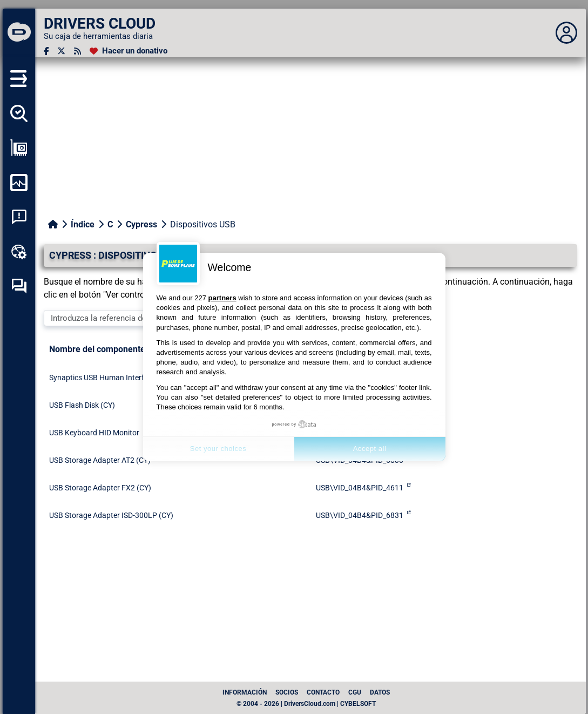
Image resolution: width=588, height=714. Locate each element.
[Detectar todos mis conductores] (19, 113)
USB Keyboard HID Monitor (94, 433)
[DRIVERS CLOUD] (19, 33)
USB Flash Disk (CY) (82, 405)
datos (380, 692)
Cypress (141, 224)
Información (245, 692)
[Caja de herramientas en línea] (19, 252)
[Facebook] (46, 51)
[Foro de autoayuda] (19, 286)
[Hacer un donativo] (129, 51)
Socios (287, 692)
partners (222, 298)
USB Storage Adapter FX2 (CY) (100, 488)
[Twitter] (61, 51)
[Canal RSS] (77, 51)
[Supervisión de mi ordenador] (19, 183)
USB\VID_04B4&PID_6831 (360, 515)
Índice (83, 224)
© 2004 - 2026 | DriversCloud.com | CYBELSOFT (306, 704)
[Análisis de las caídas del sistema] (19, 217)
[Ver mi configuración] (19, 148)
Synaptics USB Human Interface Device (114, 378)
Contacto (323, 692)
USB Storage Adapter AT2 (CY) (100, 460)
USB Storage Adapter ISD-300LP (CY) (111, 515)
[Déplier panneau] (566, 33)
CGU (355, 692)
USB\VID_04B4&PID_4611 (360, 488)
